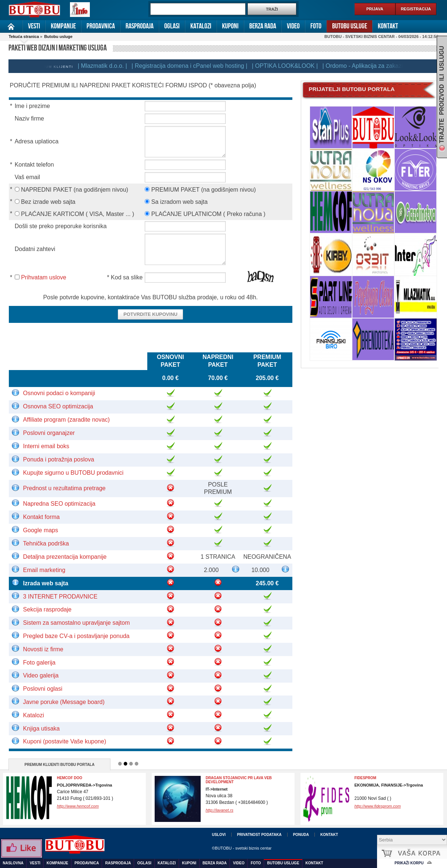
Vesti (34, 26)
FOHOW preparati (75, 778)
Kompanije (63, 26)
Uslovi (219, 835)
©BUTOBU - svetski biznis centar (242, 848)
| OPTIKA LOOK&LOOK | (295, 66)
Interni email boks (46, 446)
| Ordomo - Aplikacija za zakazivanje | (381, 66)
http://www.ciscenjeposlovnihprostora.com (243, 806)
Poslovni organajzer (49, 433)
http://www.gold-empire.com (82, 806)
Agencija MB (218, 778)
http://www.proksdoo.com (377, 806)
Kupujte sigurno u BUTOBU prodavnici (73, 473)
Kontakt (388, 26)
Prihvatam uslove (44, 277)
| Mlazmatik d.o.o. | (112, 66)
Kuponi (230, 26)
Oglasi (172, 26)
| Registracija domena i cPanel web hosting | (199, 66)
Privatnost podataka (259, 835)
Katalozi (201, 26)
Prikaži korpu (409, 863)
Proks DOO (365, 778)
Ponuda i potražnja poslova (59, 459)
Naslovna (11, 26)
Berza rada (263, 26)
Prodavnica (101, 26)
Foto (316, 26)
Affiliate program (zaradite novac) (66, 420)
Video (293, 26)
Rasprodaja (140, 26)
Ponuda (301, 835)
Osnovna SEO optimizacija (58, 406)
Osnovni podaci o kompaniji (59, 393)
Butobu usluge (350, 26)
